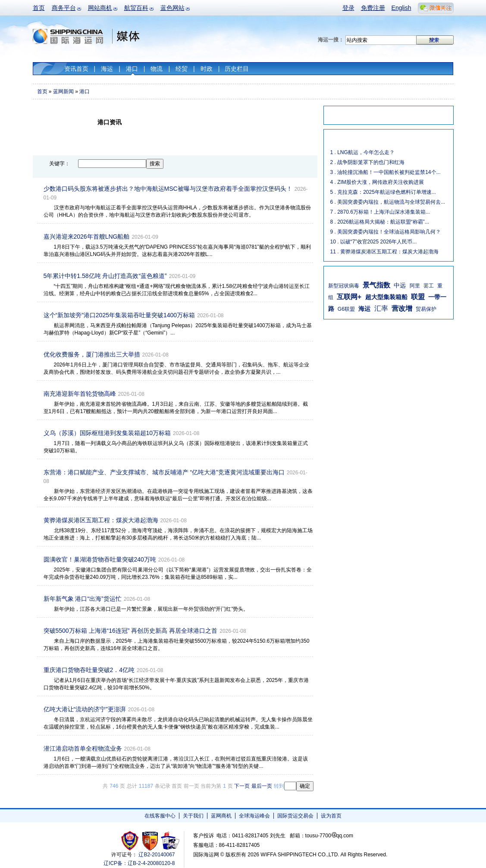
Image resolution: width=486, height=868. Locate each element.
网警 (150, 841)
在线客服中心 (160, 816)
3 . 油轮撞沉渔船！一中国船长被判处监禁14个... (386, 172)
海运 (107, 69)
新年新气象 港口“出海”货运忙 (83, 599)
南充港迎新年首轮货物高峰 (80, 394)
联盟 (418, 297)
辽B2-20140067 (157, 855)
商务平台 (64, 8)
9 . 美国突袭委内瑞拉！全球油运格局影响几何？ (386, 232)
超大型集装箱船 (386, 297)
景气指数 (376, 285)
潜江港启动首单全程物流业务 (83, 748)
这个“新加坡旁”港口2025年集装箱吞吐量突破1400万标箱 (119, 315)
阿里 (415, 286)
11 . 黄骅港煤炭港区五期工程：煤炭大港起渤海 (384, 252)
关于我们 (193, 816)
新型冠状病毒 (344, 286)
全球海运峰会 (254, 816)
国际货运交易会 (295, 816)
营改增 (402, 308)
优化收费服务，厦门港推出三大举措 (92, 354)
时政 (207, 69)
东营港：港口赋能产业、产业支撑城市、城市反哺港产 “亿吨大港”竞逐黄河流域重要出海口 (164, 472)
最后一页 (262, 786)
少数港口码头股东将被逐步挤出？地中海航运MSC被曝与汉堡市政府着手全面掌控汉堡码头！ (168, 189)
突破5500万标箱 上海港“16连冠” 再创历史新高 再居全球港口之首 (131, 631)
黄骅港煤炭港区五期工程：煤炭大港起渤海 (101, 520)
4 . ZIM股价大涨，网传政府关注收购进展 (377, 182)
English (401, 8)
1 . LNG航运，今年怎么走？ (362, 152)
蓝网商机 (221, 816)
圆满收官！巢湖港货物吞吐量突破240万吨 (100, 559)
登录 (348, 8)
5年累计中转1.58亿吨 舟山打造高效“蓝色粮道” (105, 276)
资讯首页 (76, 69)
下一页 (242, 786)
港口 (132, 69)
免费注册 (373, 8)
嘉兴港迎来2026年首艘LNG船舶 (87, 237)
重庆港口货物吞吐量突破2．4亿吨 (89, 670)
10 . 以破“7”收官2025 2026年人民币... (374, 242)
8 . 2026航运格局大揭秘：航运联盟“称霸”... (380, 222)
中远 (400, 285)
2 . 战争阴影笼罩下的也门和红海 (368, 162)
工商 (131, 841)
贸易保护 (426, 309)
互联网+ (349, 297)
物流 (157, 69)
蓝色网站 (172, 8)
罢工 (429, 286)
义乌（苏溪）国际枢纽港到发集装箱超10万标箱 (107, 433)
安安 (170, 841)
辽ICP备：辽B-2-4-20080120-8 (139, 863)
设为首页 (331, 816)
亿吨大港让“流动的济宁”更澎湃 (85, 709)
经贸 (182, 69)
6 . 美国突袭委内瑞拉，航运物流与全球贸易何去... (388, 202)
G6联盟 (346, 309)
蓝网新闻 (63, 92)
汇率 (381, 308)
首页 (39, 8)
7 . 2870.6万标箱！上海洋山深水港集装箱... (380, 212)
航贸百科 (136, 8)
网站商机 (100, 8)
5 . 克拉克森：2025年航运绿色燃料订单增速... (383, 192)
